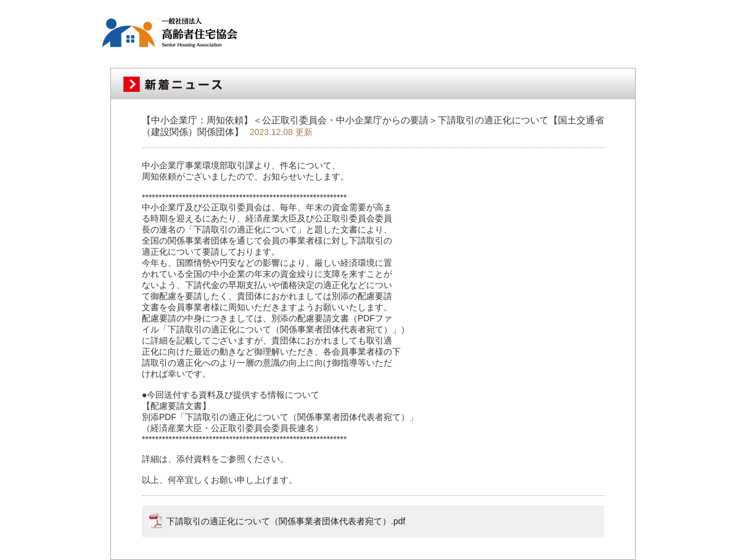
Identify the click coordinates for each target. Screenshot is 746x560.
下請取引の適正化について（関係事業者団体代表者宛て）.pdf (286, 521)
